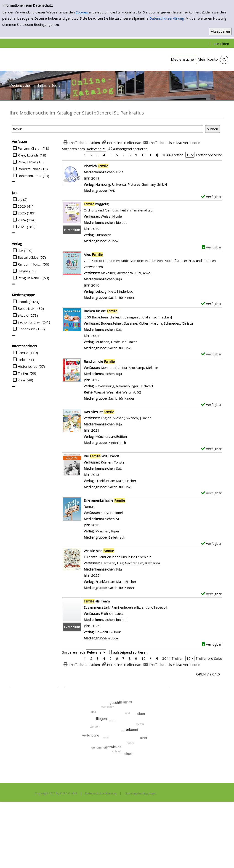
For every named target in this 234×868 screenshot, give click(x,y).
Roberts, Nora (29, 169)
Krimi (22, 380)
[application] (184, 59)
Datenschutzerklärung (167, 18)
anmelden (221, 44)
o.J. (20, 199)
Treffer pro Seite (209, 155)
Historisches (28, 366)
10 (144, 155)
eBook (23, 302)
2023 (22, 227)
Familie (23, 353)
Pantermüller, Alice (30, 148)
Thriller (23, 373)
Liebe (22, 360)
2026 (22, 206)
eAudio (23, 315)
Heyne (23, 271)
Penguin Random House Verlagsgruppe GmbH (30, 278)
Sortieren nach (73, 149)
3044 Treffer (173, 155)
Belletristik (26, 308)
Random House (30, 264)
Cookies (82, 12)
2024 (22, 220)
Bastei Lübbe (28, 257)
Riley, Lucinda (28, 155)
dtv (20, 250)
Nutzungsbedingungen (141, 793)
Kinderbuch (26, 329)
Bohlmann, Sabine (30, 176)
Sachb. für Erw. (29, 322)
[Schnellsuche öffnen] (224, 60)
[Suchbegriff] (107, 129)
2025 (22, 213)
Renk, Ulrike (27, 162)
